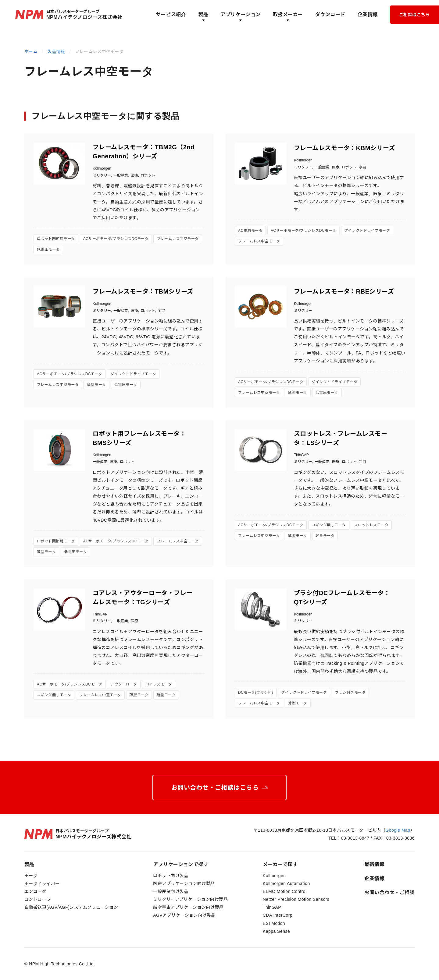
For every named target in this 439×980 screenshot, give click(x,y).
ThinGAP (272, 907)
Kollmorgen (274, 876)
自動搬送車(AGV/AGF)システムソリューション (71, 907)
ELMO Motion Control (285, 891)
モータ (31, 876)
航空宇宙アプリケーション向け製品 (188, 907)
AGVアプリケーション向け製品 (184, 915)
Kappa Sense (276, 931)
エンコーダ (35, 891)
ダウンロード (330, 14)
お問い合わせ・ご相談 (389, 892)
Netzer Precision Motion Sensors (296, 899)
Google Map (398, 830)
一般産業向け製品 (171, 891)
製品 (203, 14)
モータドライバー (42, 883)
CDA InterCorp (278, 915)
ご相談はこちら (414, 15)
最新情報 (374, 864)
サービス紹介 (171, 14)
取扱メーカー (288, 14)
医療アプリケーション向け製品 (184, 883)
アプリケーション (241, 14)
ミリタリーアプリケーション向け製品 (190, 899)
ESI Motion (274, 923)
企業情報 (368, 14)
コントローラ (38, 899)
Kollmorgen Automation (286, 883)
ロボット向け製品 (171, 876)
